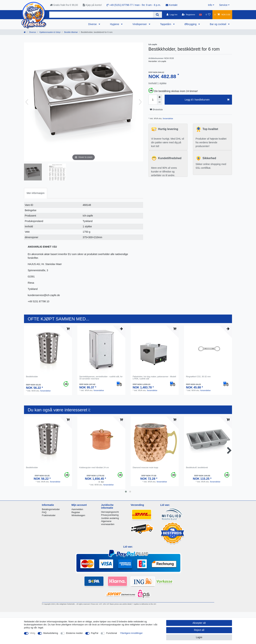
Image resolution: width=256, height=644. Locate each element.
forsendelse (168, 118)
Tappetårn (166, 24)
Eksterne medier (74, 633)
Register (76, 512)
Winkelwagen (78, 515)
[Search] (157, 15)
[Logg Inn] (172, 15)
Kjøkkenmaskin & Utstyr (50, 32)
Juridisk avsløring (110, 518)
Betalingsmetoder (51, 509)
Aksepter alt (199, 623)
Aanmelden (77, 509)
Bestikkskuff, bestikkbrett (197, 467)
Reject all (199, 630)
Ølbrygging (191, 24)
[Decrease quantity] (159, 102)
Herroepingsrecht (110, 512)
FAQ (44, 512)
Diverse (93, 24)
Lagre (199, 637)
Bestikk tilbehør (71, 32)
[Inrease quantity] (159, 97)
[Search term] (101, 15)
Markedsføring (51, 633)
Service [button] (223, 5)
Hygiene (115, 24)
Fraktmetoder (49, 515)
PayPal (94, 633)
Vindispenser (140, 24)
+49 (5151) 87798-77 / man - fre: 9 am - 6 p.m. (134, 5)
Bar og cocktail (218, 24)
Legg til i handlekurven (207, 100)
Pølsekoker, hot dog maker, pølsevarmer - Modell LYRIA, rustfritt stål (154, 378)
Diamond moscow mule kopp (145, 467)
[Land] (200, 15)
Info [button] (210, 5)
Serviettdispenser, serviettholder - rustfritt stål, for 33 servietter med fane (101, 378)
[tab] (36, 193)
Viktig (32, 633)
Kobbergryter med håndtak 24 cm (94, 467)
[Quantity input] (153, 100)
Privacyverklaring (110, 515)
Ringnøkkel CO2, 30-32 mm (198, 377)
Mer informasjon (36, 193)
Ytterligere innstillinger (131, 633)
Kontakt (171, 5)
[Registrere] (189, 15)
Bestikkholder (32, 377)
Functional (112, 633)
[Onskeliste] (208, 15)
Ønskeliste (156, 110)
